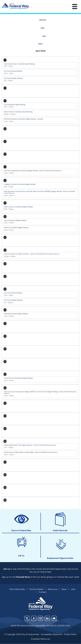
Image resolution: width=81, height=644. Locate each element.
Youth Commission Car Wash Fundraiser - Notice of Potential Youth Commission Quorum (32, 254)
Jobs (73, 589)
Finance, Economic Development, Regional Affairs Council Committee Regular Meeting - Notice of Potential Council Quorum (40, 393)
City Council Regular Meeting (13, 78)
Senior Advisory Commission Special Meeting (18, 112)
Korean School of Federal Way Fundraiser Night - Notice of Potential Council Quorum (31, 452)
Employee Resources (40, 639)
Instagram (41, 618)
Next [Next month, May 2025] (44, 36)
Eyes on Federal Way (21, 531)
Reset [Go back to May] (40, 44)
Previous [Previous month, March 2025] (43, 20)
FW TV (21, 556)
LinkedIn (47, 618)
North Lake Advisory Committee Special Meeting (19, 64)
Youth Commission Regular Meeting (15, 220)
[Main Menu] (75, 7)
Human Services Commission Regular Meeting (18, 378)
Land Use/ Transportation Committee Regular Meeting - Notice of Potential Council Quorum (33, 171)
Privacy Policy (70, 634)
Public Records (60, 531)
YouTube (54, 618)
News (64, 589)
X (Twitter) (27, 618)
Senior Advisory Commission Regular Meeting (18, 207)
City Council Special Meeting (13, 71)
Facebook (34, 618)
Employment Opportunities (60, 558)
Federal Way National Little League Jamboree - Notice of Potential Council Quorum (30, 445)
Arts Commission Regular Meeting (15, 105)
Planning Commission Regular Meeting (16, 314)
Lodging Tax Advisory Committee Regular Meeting (20, 184)
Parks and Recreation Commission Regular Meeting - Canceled (24, 119)
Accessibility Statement (52, 634)
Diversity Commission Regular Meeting (16, 228)
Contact (43, 592)
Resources (53, 589)
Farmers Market (36, 589)
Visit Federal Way (17, 589)
